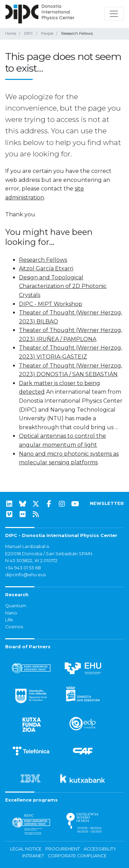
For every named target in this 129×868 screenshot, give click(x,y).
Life (9, 620)
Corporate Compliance (77, 856)
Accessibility (100, 849)
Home (11, 33)
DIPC (29, 33)
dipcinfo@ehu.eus (25, 575)
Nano (11, 613)
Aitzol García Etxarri (46, 268)
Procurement (63, 849)
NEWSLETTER (107, 503)
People (47, 33)
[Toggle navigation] (114, 14)
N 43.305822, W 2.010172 (31, 561)
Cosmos (14, 627)
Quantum (16, 606)
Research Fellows (43, 260)
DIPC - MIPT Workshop (51, 304)
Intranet (33, 856)
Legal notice (26, 849)
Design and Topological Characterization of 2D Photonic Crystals (63, 286)
